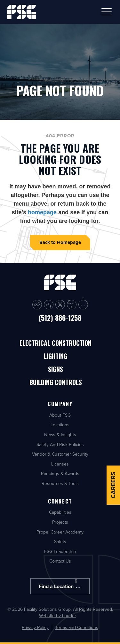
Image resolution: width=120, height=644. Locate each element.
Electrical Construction (56, 343)
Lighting (56, 356)
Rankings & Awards (60, 474)
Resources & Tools (60, 483)
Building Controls (56, 383)
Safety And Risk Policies (60, 444)
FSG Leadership (60, 551)
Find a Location (60, 584)
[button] (107, 12)
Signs (56, 370)
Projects (60, 522)
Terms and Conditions (77, 628)
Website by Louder (57, 616)
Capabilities (60, 512)
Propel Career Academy (60, 532)
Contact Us (60, 561)
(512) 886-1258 (60, 318)
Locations (60, 425)
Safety (60, 542)
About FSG (60, 415)
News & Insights (60, 435)
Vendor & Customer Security (60, 454)
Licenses (60, 464)
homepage (42, 212)
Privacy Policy (35, 628)
